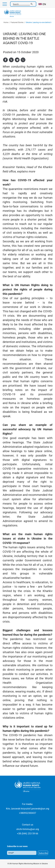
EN (44, 4)
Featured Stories (17, 22)
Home (6, 22)
